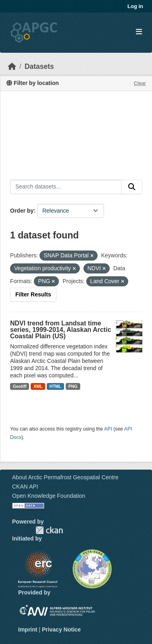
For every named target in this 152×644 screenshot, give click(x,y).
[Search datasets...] (66, 187)
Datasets (39, 66)
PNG (73, 386)
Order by (22, 211)
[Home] (12, 66)
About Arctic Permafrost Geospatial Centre (65, 477)
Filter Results (33, 294)
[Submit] (132, 187)
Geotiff (20, 386)
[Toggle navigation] (139, 32)
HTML (55, 386)
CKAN (49, 530)
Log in (135, 6)
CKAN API (25, 487)
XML (38, 386)
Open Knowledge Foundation (49, 496)
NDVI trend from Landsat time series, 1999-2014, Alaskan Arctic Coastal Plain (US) (61, 330)
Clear (140, 83)
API (108, 429)
